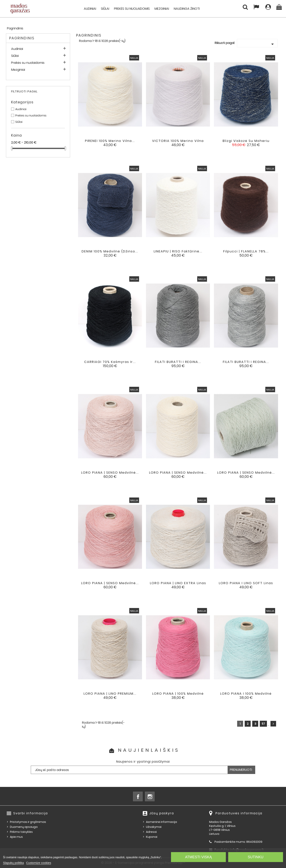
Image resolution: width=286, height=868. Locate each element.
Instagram (150, 796)
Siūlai (105, 9)
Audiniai (90, 9)
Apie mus (16, 837)
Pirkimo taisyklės (21, 832)
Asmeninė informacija (161, 822)
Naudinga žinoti (187, 9)
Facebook (138, 796)
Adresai (151, 832)
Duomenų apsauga (24, 827)
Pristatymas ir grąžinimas (28, 822)
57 (263, 724)
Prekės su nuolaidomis (132, 9)
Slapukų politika (13, 863)
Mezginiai (162, 9)
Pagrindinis (22, 38)
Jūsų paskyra (162, 813)
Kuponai (152, 837)
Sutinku (256, 857)
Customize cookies (39, 863)
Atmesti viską (199, 857)
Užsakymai (154, 827)
